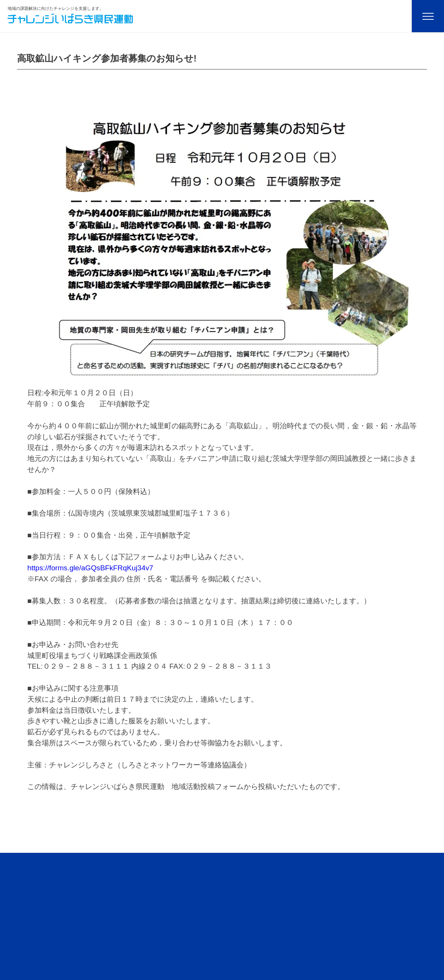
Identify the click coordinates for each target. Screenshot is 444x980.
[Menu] (428, 16)
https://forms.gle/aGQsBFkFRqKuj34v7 (90, 568)
